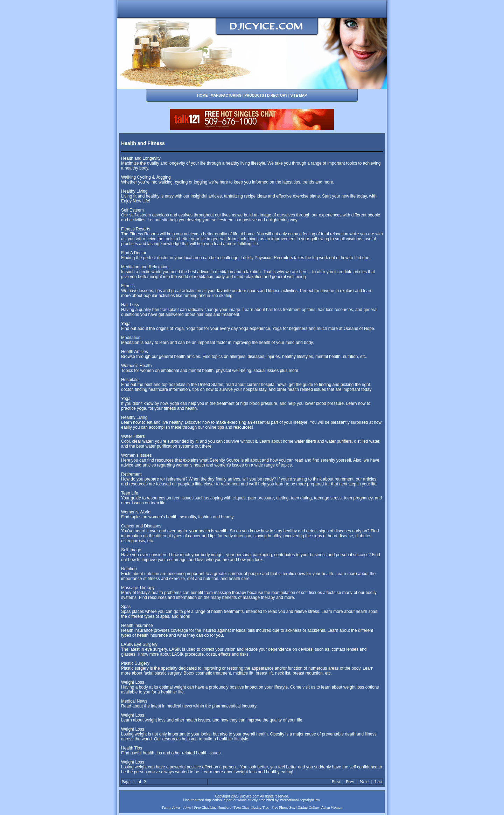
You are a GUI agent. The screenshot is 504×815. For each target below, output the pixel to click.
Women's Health (136, 366)
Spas (126, 607)
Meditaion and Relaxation (145, 267)
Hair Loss (130, 305)
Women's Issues (136, 455)
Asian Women (332, 807)
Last (379, 782)
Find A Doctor (134, 253)
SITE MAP (298, 95)
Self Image (131, 550)
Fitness (128, 286)
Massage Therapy (138, 588)
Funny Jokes (171, 807)
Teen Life (130, 493)
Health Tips (132, 748)
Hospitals (130, 380)
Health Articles (135, 352)
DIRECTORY (277, 95)
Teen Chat (241, 807)
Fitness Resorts (136, 229)
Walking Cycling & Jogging (146, 177)
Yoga (126, 324)
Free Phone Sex (283, 807)
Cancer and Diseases (141, 526)
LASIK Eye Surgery (139, 644)
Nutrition (129, 569)
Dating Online (308, 807)
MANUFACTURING (226, 95)
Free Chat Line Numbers (212, 807)
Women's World (136, 512)
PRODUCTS (254, 95)
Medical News (134, 701)
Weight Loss (133, 682)
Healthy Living (134, 191)
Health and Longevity (141, 158)
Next (364, 782)
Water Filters (133, 436)
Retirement (131, 474)
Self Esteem (132, 210)
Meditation (131, 338)
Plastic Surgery (135, 663)
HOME (202, 95)
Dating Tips (260, 807)
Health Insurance (137, 626)
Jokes (187, 807)
